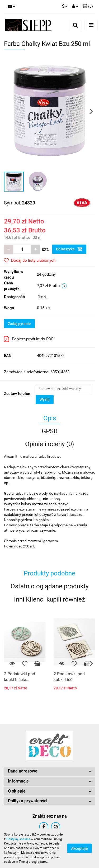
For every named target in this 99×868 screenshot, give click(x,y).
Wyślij (45, 399)
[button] (88, 7)
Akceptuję (79, 848)
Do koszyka (69, 249)
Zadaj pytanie (19, 324)
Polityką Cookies (18, 839)
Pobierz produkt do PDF (29, 339)
